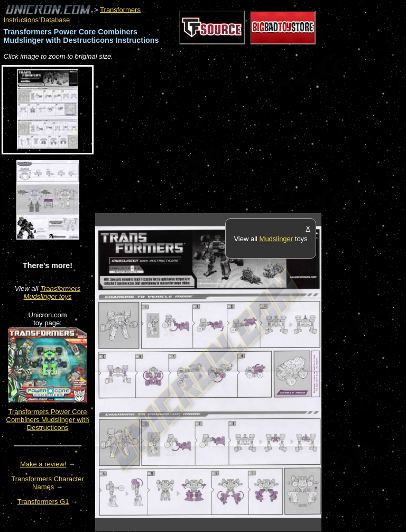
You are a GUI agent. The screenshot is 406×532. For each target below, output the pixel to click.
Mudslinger (276, 239)
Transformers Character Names (48, 483)
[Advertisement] (219, 137)
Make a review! (43, 464)
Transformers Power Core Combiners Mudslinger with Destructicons (48, 420)
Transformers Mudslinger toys (52, 292)
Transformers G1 (43, 502)
